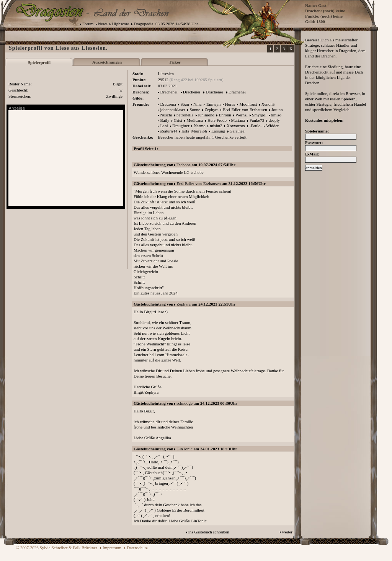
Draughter (181, 126)
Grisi (178, 120)
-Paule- (256, 126)
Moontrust (248, 104)
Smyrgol (259, 115)
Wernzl (242, 115)
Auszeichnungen (107, 62)
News (103, 24)
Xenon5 (268, 104)
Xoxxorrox (236, 126)
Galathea (237, 131)
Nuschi (166, 115)
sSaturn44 (168, 131)
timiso (276, 115)
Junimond (206, 115)
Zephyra (212, 110)
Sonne (195, 110)
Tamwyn (213, 104)
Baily (165, 120)
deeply (274, 120)
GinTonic (184, 449)
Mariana (238, 120)
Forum (88, 24)
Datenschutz (137, 548)
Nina (197, 104)
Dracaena (168, 104)
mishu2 (216, 126)
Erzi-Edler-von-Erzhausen (245, 110)
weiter (287, 532)
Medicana (195, 120)
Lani (164, 126)
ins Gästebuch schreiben (209, 532)
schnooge (185, 403)
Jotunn (277, 110)
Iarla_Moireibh (194, 131)
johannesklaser (172, 110)
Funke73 (257, 120)
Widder (272, 126)
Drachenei (169, 92)
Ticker (175, 62)
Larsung (218, 131)
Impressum (112, 548)
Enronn (225, 115)
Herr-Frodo (217, 120)
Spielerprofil (39, 62)
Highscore (120, 24)
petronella (185, 115)
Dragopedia (143, 24)
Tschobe (184, 165)
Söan (185, 104)
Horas (230, 104)
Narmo (200, 126)
